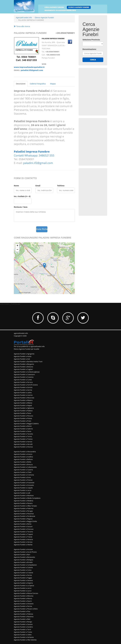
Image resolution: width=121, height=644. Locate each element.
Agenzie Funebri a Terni (22, 629)
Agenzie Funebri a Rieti (22, 619)
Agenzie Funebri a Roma (23, 524)
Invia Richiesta (42, 229)
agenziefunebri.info (21, 333)
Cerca (93, 60)
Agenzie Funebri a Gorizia (23, 387)
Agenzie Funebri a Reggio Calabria (26, 424)
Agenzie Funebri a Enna (22, 477)
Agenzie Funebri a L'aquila (23, 488)
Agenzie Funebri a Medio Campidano (27, 498)
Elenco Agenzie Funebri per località (26, 349)
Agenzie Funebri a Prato (22, 421)
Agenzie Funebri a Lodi (22, 493)
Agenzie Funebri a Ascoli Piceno (25, 552)
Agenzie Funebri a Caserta (23, 470)
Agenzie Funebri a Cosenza (24, 377)
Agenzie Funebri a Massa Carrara (26, 593)
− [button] (17, 250)
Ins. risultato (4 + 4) (22, 196)
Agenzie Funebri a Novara (23, 503)
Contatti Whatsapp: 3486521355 (34, 155)
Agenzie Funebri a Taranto (23, 434)
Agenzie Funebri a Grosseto (24, 485)
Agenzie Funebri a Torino (23, 436)
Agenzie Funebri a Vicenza (23, 447)
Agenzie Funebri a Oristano (24, 604)
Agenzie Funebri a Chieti (23, 472)
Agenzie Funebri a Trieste (23, 537)
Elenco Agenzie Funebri (44, 18)
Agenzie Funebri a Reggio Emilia (25, 521)
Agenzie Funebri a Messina (24, 596)
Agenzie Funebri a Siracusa (24, 529)
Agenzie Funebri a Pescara (23, 416)
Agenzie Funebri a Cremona (24, 475)
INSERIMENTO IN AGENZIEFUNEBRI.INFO (60, 10)
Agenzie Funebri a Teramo (23, 532)
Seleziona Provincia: (91, 40)
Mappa (53, 84)
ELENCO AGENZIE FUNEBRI (79, 7)
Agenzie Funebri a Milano (23, 403)
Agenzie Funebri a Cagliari (23, 369)
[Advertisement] (102, 88)
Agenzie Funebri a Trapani (23, 534)
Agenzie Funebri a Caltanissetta (25, 467)
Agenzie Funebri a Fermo (23, 575)
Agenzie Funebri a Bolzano (23, 367)
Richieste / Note (21, 207)
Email (38, 186)
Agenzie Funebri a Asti (22, 359)
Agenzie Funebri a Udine (23, 635)
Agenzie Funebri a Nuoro (23, 601)
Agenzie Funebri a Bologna (24, 560)
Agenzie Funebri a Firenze (23, 480)
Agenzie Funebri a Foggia (23, 578)
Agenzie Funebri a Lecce (23, 490)
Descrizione (21, 84)
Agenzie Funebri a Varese (23, 442)
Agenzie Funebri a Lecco (23, 588)
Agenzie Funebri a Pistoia (23, 418)
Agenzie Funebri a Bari (22, 555)
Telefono (61, 186)
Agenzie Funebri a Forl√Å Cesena (26, 385)
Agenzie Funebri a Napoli (23, 405)
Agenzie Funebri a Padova (23, 411)
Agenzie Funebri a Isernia (23, 390)
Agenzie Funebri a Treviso (23, 439)
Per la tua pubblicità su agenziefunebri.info (29, 346)
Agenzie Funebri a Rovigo (23, 622)
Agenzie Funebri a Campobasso (25, 565)
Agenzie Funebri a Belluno (23, 459)
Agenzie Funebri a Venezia (23, 539)
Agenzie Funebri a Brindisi (23, 562)
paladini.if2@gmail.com (32, 70)
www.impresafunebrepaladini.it (29, 67)
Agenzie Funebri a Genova (23, 580)
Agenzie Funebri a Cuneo (23, 380)
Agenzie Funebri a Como (23, 570)
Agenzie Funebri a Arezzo (23, 454)
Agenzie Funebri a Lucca (23, 591)
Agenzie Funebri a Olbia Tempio (25, 506)
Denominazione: (90, 49)
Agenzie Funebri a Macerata (24, 398)
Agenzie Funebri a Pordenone (24, 516)
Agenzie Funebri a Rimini (23, 426)
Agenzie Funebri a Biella (23, 462)
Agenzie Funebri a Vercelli (23, 444)
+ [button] (17, 246)
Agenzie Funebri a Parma (23, 606)
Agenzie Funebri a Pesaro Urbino (26, 609)
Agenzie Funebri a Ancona (23, 549)
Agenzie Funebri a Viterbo (23, 545)
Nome (16, 186)
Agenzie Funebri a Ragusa (23, 519)
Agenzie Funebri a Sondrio (23, 627)
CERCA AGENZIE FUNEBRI (54, 7)
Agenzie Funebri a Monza (23, 598)
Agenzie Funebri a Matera (23, 400)
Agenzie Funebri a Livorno (23, 395)
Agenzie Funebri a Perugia (23, 511)
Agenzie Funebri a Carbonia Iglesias (27, 372)
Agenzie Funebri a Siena (23, 431)
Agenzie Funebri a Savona (23, 624)
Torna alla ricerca (22, 26)
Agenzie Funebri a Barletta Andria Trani (28, 362)
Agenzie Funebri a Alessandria (25, 452)
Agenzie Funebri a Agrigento (24, 354)
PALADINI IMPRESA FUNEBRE (53, 39)
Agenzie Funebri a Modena (24, 501)
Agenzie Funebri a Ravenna (24, 617)
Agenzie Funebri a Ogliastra (24, 408)
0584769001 (27, 159)
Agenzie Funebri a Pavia (22, 413)
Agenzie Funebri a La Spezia (24, 586)
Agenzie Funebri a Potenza (23, 614)
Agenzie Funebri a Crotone (23, 573)
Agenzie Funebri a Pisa (22, 611)
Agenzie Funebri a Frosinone (24, 483)
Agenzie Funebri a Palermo (24, 508)
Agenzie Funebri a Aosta (23, 356)
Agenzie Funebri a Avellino (23, 457)
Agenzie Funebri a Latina (23, 393)
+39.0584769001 (65, 33)
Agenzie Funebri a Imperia (23, 583)
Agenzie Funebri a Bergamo (24, 364)
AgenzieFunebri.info (24, 18)
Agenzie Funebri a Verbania (24, 637)
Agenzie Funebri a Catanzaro (24, 374)
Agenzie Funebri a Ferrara (23, 382)
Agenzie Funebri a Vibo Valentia (25, 640)
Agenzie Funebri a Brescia (23, 464)
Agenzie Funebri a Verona (23, 542)
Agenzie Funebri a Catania (23, 567)
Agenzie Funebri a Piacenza (24, 514)
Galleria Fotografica (38, 84)
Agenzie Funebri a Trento (23, 632)
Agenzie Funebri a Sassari (23, 527)
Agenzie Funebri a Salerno (23, 429)
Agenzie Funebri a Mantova (24, 495)
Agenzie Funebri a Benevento (24, 557)
